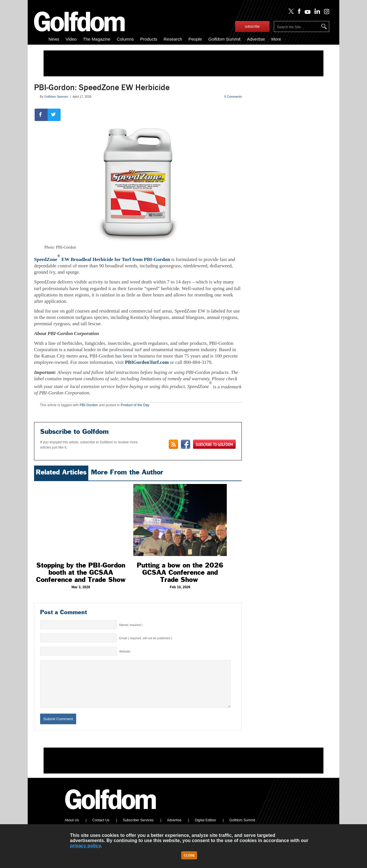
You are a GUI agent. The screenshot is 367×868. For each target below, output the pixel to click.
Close (189, 855)
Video (71, 39)
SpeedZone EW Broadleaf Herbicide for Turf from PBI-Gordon (102, 259)
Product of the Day (135, 405)
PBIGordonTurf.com (147, 362)
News (54, 39)
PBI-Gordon (89, 405)
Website (125, 651)
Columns (125, 39)
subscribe (252, 27)
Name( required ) (131, 625)
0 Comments (233, 97)
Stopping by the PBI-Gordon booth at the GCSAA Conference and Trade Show (81, 572)
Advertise (256, 39)
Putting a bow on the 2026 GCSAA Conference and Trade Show (180, 572)
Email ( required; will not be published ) (146, 638)
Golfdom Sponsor (56, 97)
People (195, 39)
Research (173, 39)
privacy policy (85, 846)
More (276, 39)
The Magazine (97, 39)
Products (149, 39)
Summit (224, 39)
